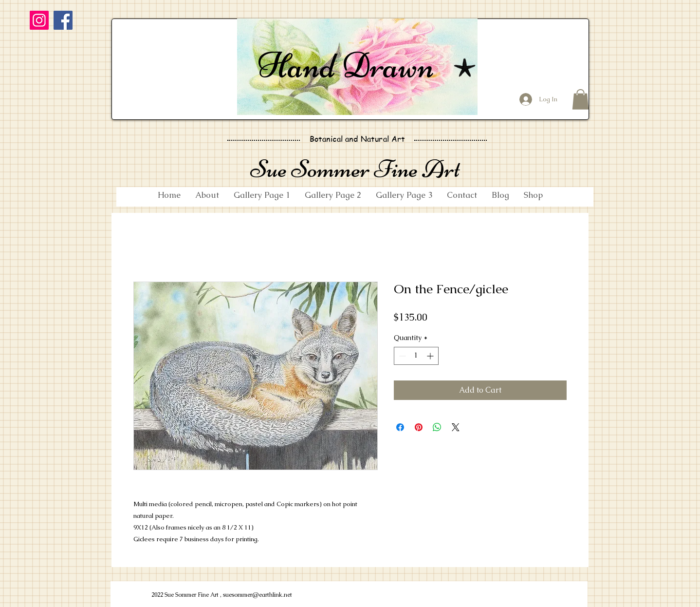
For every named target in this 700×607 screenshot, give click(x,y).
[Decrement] (401, 356)
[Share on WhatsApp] (437, 427)
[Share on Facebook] (400, 427)
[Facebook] (63, 20)
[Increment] (431, 356)
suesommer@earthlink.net (258, 595)
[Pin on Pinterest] (419, 427)
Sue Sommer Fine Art (355, 169)
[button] (580, 99)
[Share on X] (456, 427)
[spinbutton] (416, 356)
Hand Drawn (346, 65)
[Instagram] (39, 20)
